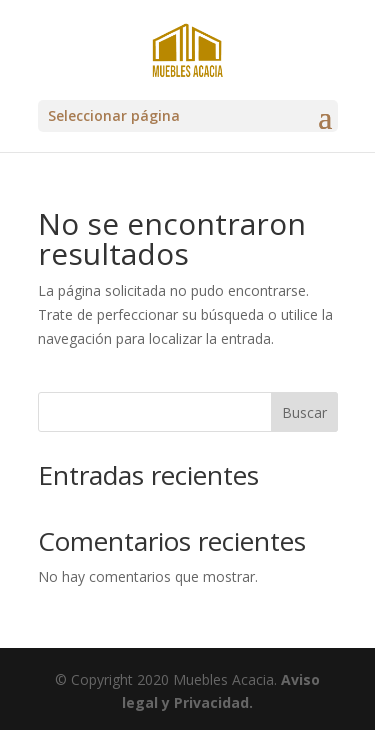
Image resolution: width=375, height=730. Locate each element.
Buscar (304, 412)
